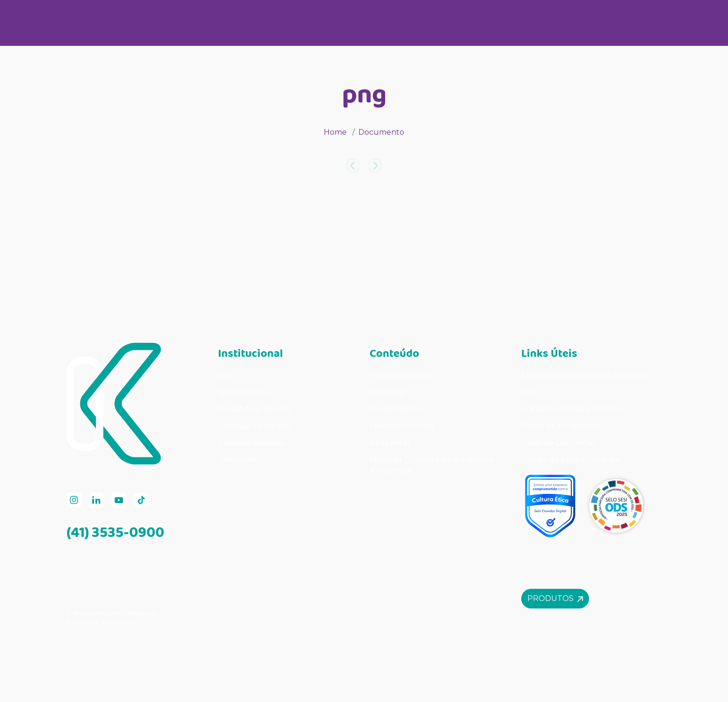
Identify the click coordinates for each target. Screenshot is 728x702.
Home (335, 132)
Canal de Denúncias (558, 443)
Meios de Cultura (401, 426)
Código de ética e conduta (570, 460)
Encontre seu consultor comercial (585, 375)
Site (225, 375)
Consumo (388, 392)
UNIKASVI (237, 460)
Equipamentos (397, 409)
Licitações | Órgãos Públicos (574, 409)
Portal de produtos (254, 409)
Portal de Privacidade (561, 426)
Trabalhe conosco (251, 443)
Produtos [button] (555, 598)
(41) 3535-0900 (115, 532)
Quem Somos (244, 392)
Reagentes (390, 443)
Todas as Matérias (402, 375)
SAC (529, 392)
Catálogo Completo (255, 426)
